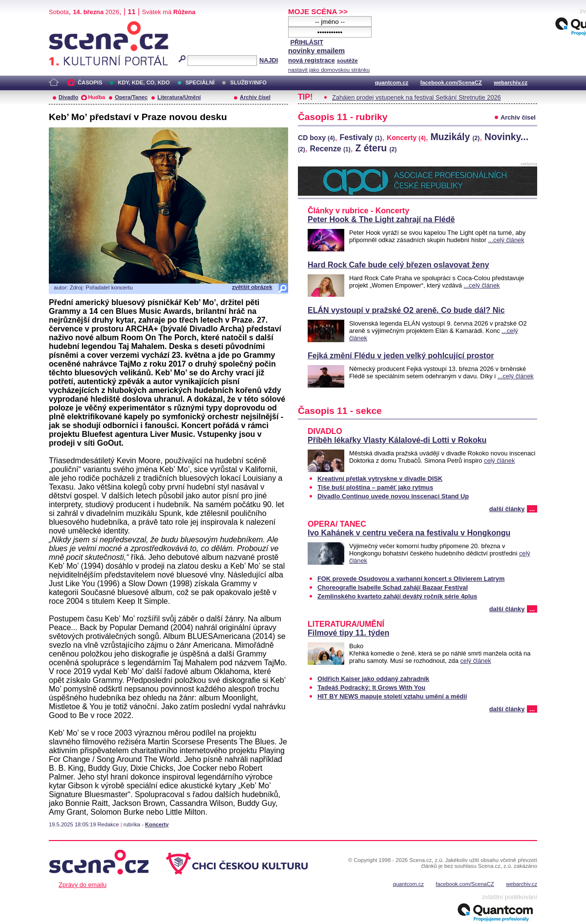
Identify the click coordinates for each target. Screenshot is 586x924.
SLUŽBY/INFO (248, 82)
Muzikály (455, 137)
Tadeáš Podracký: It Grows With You (371, 688)
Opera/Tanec (131, 97)
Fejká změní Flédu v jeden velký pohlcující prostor (401, 356)
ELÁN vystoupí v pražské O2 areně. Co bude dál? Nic (406, 310)
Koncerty (157, 824)
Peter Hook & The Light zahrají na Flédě (381, 219)
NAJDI (269, 60)
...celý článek (506, 240)
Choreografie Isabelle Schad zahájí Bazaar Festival (393, 587)
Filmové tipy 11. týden (348, 633)
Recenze (330, 149)
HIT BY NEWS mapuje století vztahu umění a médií (392, 696)
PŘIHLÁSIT (307, 42)
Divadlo (68, 97)
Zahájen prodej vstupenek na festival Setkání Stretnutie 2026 (417, 97)
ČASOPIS (90, 82)
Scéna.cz (65, 25)
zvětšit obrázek (252, 287)
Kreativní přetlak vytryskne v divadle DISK (380, 479)
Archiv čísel (255, 97)
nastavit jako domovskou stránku (329, 70)
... (532, 509)
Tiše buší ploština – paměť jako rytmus (375, 487)
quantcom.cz (392, 82)
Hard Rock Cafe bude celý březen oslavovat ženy (398, 265)
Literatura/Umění (179, 97)
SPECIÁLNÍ (200, 82)
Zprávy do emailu (83, 885)
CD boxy (316, 138)
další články (507, 509)
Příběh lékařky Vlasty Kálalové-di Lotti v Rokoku (397, 440)
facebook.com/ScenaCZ (451, 82)
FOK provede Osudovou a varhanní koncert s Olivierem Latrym (411, 579)
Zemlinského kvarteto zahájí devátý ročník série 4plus (397, 596)
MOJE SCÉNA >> (318, 11)
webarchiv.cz (511, 82)
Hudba (96, 97)
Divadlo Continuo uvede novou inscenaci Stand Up (393, 496)
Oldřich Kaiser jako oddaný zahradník (373, 679)
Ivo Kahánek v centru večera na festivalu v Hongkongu (409, 533)
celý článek (499, 461)
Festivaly (361, 137)
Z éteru (376, 148)
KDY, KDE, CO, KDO (144, 82)
